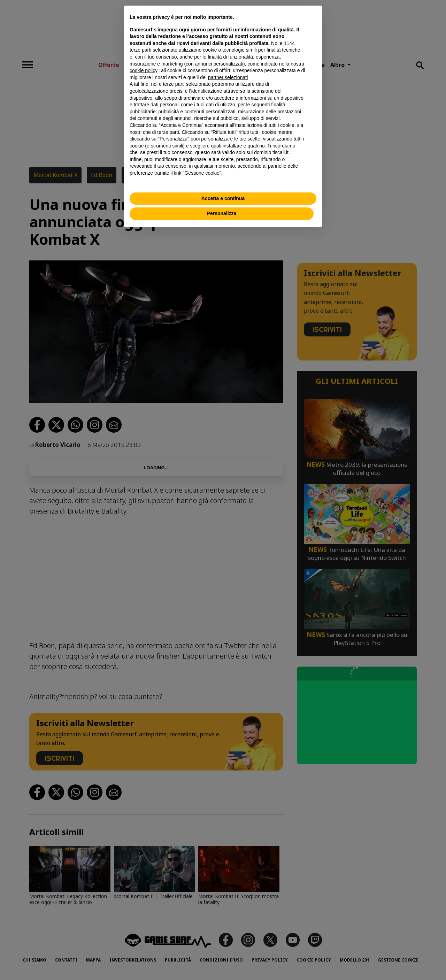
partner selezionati (228, 77)
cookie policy (143, 70)
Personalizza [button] (222, 213)
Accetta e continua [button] (223, 198)
